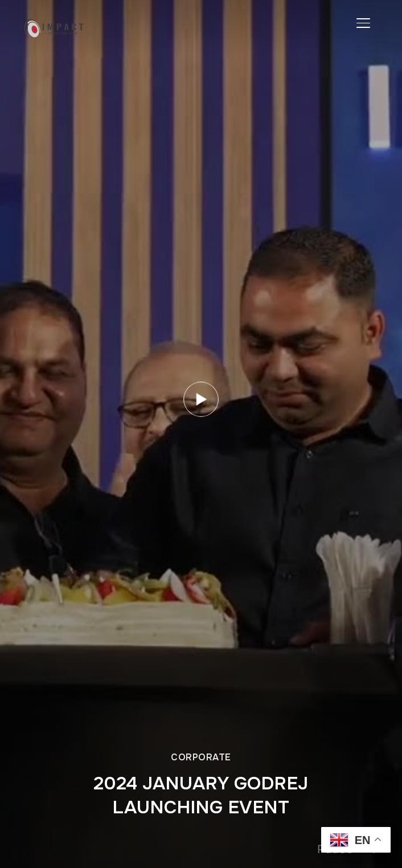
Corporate (201, 757)
